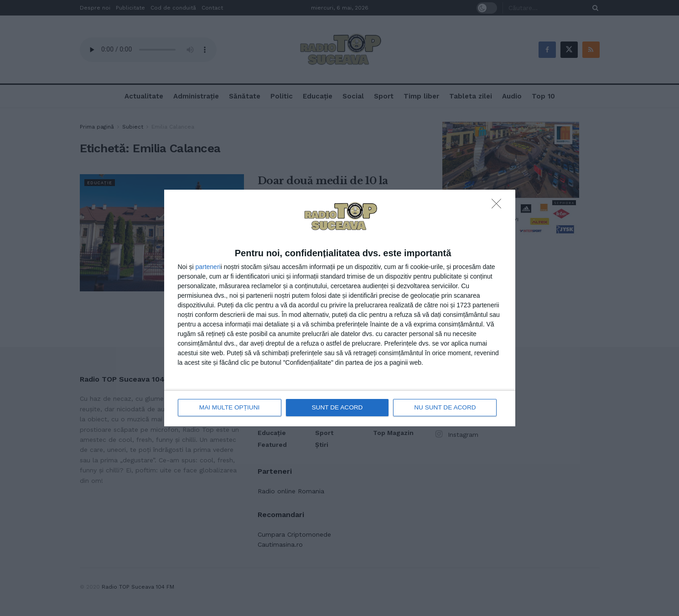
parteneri (208, 267)
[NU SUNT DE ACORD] (499, 207)
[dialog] (340, 308)
